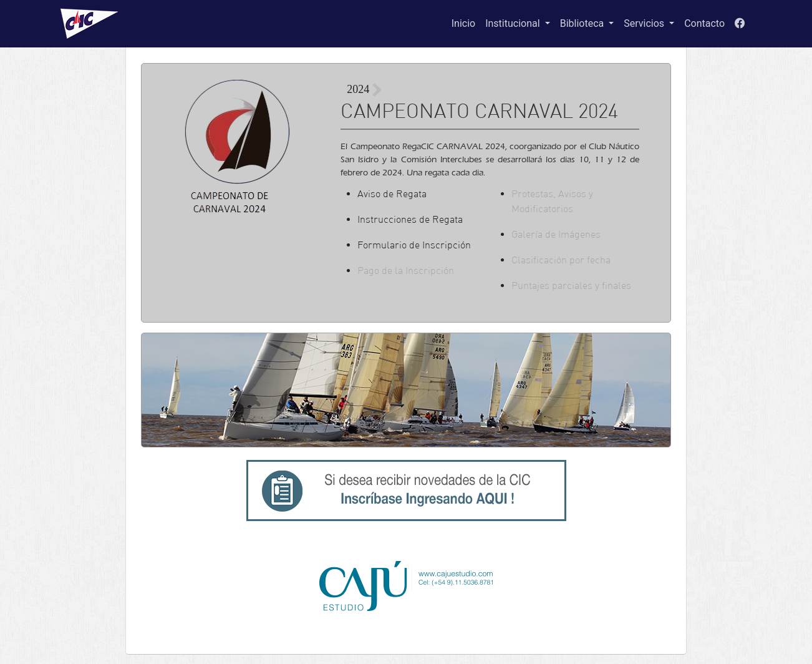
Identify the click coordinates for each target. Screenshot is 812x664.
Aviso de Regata (392, 194)
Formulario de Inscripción (414, 245)
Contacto (704, 23)
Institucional (514, 23)
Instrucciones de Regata (410, 219)
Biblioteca (583, 23)
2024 (358, 89)
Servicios (645, 23)
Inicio (463, 23)
